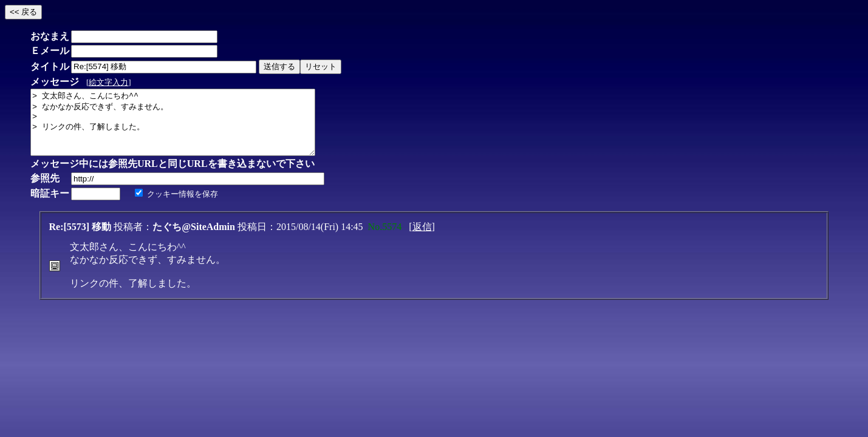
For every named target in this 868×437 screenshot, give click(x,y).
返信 (422, 239)
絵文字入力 (108, 82)
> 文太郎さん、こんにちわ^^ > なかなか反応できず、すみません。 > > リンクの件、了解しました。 (190, 129)
